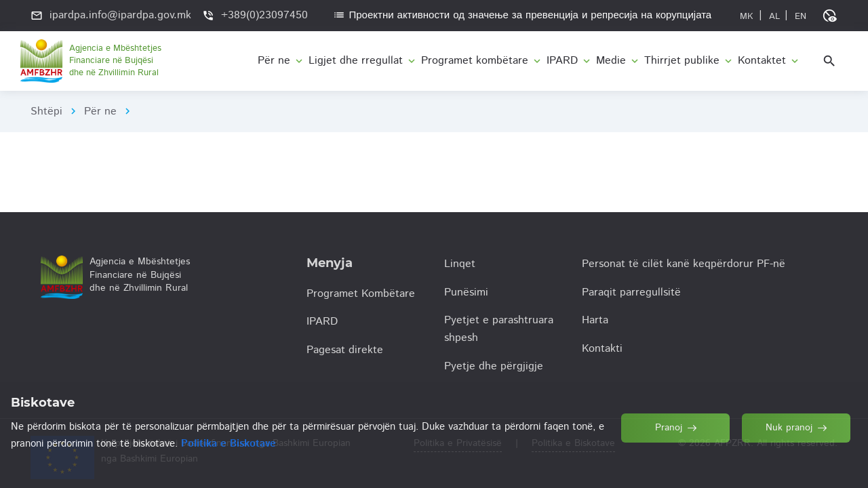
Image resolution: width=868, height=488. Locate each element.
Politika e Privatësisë (458, 443)
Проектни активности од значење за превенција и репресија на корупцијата (522, 15)
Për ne (100, 111)
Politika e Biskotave (573, 443)
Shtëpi (46, 111)
